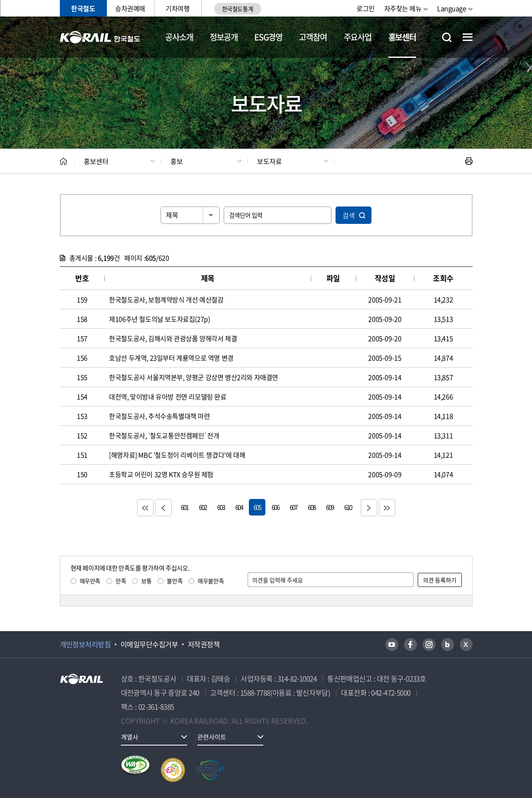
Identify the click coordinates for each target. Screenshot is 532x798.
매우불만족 (211, 581)
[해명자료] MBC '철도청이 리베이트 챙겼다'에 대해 (177, 455)
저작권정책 (204, 644)
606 (275, 507)
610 (348, 507)
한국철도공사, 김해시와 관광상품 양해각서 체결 (173, 338)
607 (293, 507)
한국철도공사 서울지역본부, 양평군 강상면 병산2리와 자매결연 (194, 377)
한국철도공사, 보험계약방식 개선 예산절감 (166, 299)
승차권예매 (130, 8)
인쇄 (469, 161)
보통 (146, 581)
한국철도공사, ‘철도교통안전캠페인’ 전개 (164, 435)
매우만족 (90, 581)
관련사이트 (212, 737)
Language (452, 8)
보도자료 (270, 161)
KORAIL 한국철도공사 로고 (100, 37)
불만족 (175, 581)
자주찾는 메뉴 (403, 8)
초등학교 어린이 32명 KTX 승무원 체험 (161, 474)
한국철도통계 (238, 9)
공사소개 (179, 37)
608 (312, 507)
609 (330, 507)
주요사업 (358, 37)
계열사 (130, 737)
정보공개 (223, 37)
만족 (121, 581)
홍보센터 (402, 37)
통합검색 (447, 37)
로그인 (366, 8)
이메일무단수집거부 (149, 644)
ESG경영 (268, 37)
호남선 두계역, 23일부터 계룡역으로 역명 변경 (171, 358)
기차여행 (177, 8)
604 (239, 507)
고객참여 (313, 37)
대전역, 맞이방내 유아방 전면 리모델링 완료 (168, 397)
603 (221, 507)
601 (184, 507)
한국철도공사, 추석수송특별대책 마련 (159, 416)
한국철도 (83, 8)
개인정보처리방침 (85, 644)
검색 (349, 215)
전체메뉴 (468, 37)
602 (203, 507)
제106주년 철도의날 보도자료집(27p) (159, 319)
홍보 (177, 161)
